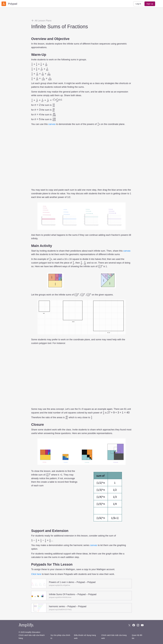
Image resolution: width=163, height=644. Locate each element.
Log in (138, 4)
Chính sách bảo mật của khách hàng (32, 637)
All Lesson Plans (41, 20)
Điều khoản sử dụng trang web (85, 637)
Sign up (150, 4)
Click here (36, 574)
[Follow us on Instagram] (138, 625)
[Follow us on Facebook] (134, 625)
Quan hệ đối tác (137, 637)
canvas (52, 124)
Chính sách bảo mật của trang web (114, 637)
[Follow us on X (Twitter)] (129, 625)
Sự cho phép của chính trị (60, 637)
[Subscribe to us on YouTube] (142, 625)
